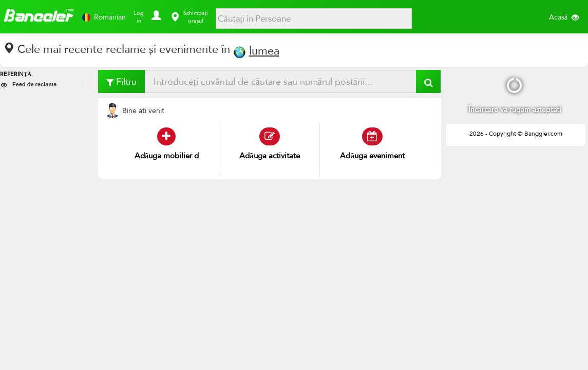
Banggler (39, 16)
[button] (155, 13)
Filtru (121, 81)
